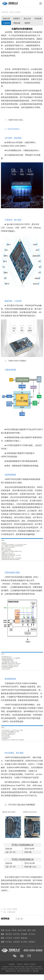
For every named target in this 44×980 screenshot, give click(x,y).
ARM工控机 (22, 930)
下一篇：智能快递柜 (8, 912)
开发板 (13, 774)
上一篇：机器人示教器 (9, 909)
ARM (24, 782)
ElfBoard (26, 964)
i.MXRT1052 (27, 91)
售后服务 (24, 934)
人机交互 (38, 445)
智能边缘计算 (17, 23)
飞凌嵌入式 (33, 771)
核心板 (10, 224)
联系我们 (32, 942)
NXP (10, 91)
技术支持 (16, 934)
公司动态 (9, 938)
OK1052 (4, 774)
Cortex (9, 107)
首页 (11, 12)
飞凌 (10, 120)
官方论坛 (32, 934)
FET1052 (15, 120)
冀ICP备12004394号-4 (25, 971)
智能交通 (6, 19)
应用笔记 (38, 884)
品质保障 (16, 942)
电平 (14, 433)
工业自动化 (6, 23)
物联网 (27, 23)
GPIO (27, 224)
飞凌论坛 (19, 964)
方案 (14, 52)
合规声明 (33, 964)
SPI (34, 305)
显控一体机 (31, 930)
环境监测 (38, 19)
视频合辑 (24, 938)
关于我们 (9, 942)
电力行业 (27, 19)
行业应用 (17, 12)
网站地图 (36, 971)
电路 (21, 429)
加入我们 (24, 942)
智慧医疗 (17, 19)
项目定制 (9, 934)
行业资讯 (16, 938)
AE (11, 309)
